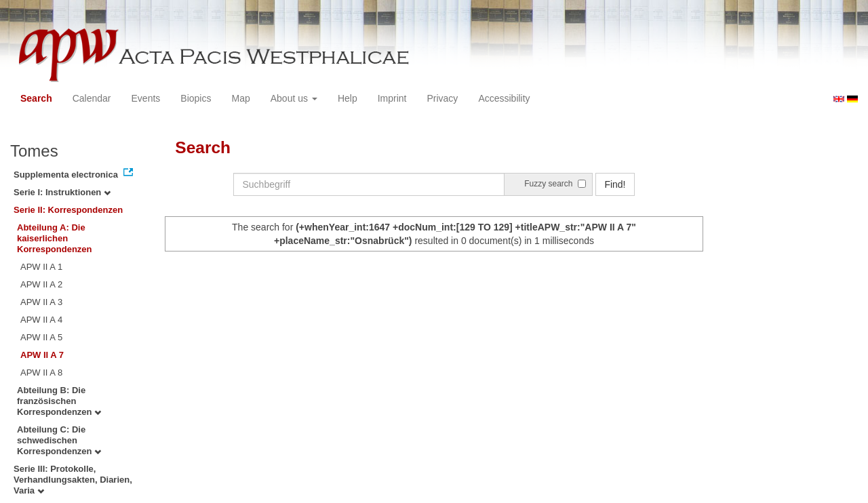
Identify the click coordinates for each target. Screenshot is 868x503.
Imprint (392, 98)
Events (146, 98)
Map (240, 98)
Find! (615, 184)
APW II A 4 (41, 320)
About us (294, 98)
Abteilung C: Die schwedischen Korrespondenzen (59, 440)
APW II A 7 (42, 355)
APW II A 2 (41, 284)
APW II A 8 (41, 373)
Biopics (196, 98)
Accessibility (504, 98)
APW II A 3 (41, 302)
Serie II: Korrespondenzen (68, 210)
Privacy (442, 98)
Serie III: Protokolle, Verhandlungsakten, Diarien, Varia (73, 480)
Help (348, 98)
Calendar (92, 98)
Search (36, 98)
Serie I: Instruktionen (62, 192)
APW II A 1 (41, 267)
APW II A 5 (41, 337)
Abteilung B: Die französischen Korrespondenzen (59, 401)
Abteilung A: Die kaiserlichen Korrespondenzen (55, 238)
